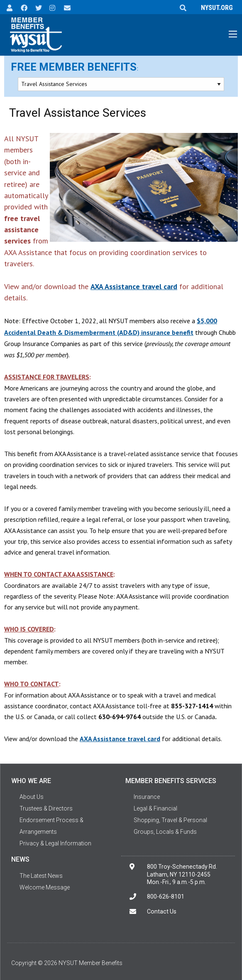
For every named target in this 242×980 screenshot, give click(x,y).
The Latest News (41, 876)
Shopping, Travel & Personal (170, 820)
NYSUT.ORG (215, 8)
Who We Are (31, 781)
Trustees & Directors (46, 808)
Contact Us (162, 911)
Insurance (147, 797)
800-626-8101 (166, 896)
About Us (32, 797)
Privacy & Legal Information (55, 843)
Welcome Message (45, 887)
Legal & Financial (155, 808)
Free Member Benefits (74, 67)
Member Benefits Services (171, 781)
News (20, 859)
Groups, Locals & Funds (165, 832)
